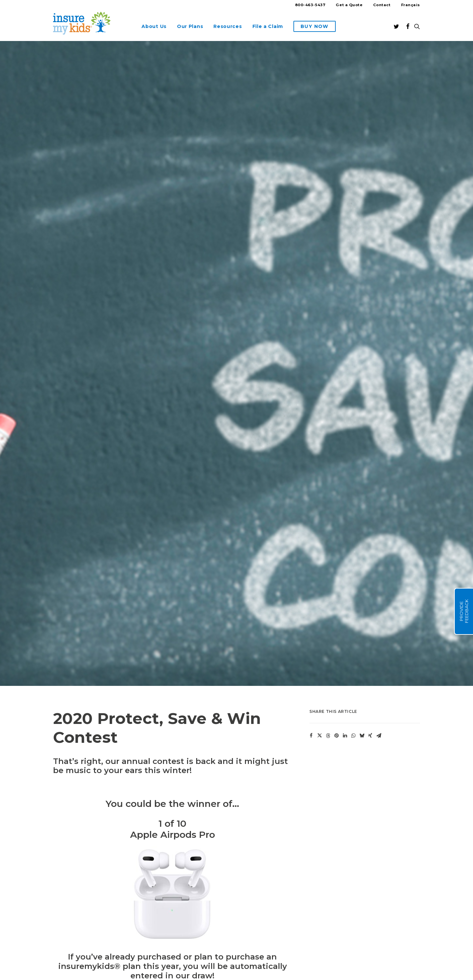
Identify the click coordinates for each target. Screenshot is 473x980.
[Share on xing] (370, 588)
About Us (154, 26)
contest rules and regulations (99, 878)
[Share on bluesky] (362, 588)
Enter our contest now (141, 861)
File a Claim (268, 26)
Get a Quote (349, 5)
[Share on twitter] (319, 588)
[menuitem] (313, 6)
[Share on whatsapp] (353, 588)
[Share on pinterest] (336, 588)
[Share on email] (379, 588)
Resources (228, 26)
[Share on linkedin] (345, 588)
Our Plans (190, 26)
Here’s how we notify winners (89, 973)
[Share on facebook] (311, 588)
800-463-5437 (310, 5)
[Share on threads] (328, 588)
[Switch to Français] (408, 5)
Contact (382, 5)
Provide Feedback (464, 612)
